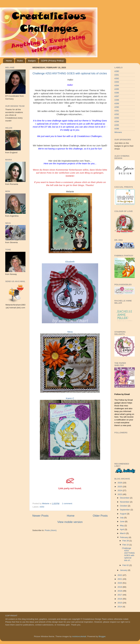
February (124, 537)
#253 (42, 507)
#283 (117, 82)
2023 (120, 494)
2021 (120, 579)
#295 (117, 125)
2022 (120, 575)
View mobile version (70, 522)
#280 (117, 71)
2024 (120, 490)
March (123, 533)
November (125, 502)
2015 (120, 603)
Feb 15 (126, 545)
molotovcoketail (79, 636)
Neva (70, 332)
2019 (120, 587)
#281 (117, 75)
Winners (118, 132)
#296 (117, 129)
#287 (117, 96)
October (124, 506)
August (123, 514)
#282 (117, 78)
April (122, 529)
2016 (120, 599)
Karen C (70, 398)
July (122, 518)
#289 (117, 103)
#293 (117, 118)
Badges (32, 61)
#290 (117, 107)
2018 (120, 591)
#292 (117, 114)
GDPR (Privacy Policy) (52, 61)
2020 (120, 583)
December (125, 498)
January (124, 570)
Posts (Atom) (51, 530)
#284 (117, 86)
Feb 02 (126, 565)
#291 (117, 111)
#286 (117, 93)
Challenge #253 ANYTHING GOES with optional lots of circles (70, 73)
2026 (120, 483)
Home (9, 61)
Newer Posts (40, 516)
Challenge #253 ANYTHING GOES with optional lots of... (128, 554)
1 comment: (68, 503)
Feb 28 (126, 541)
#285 (117, 89)
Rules (20, 61)
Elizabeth (70, 262)
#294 (117, 121)
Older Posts (100, 516)
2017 (120, 595)
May (122, 526)
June (122, 521)
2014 (120, 607)
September (125, 510)
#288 (117, 100)
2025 (120, 487)
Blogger (102, 636)
